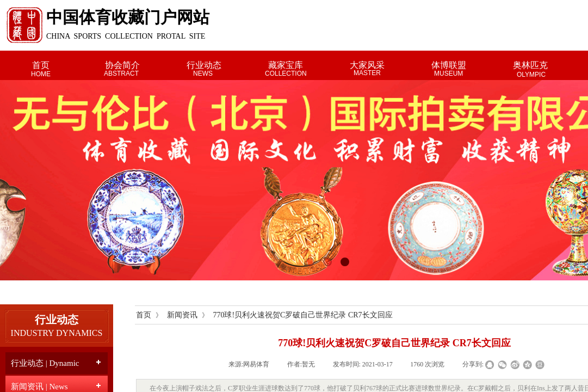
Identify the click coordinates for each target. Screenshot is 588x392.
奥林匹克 (530, 65)
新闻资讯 (182, 315)
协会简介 (122, 65)
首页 (41, 65)
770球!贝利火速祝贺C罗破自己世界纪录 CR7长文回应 (302, 315)
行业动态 (204, 65)
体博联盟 (449, 65)
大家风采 (367, 65)
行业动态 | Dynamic (45, 363)
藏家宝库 (286, 65)
